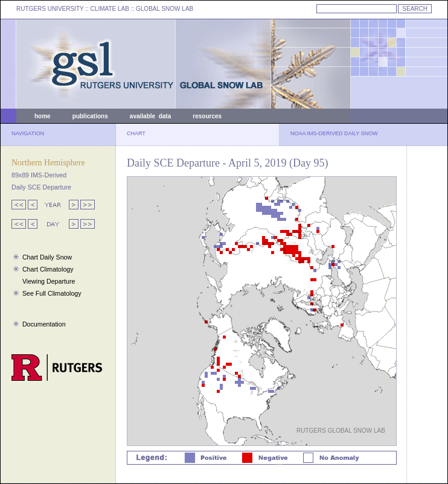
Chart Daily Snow (47, 257)
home (43, 116)
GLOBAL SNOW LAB (165, 9)
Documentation (44, 324)
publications (90, 116)
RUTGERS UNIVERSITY (50, 9)
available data (150, 116)
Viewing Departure (49, 281)
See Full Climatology (52, 293)
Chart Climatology (48, 269)
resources (207, 116)
